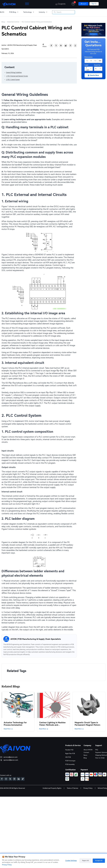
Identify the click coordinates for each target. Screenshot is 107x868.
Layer (86, 65)
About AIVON (88, 750)
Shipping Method (101, 755)
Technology (27, 12)
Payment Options (101, 752)
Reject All (86, 861)
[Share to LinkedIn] (61, 46)
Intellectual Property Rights (52, 788)
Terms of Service (72, 788)
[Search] (66, 12)
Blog (85, 758)
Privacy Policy (88, 788)
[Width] (87, 61)
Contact (86, 752)
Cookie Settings (71, 861)
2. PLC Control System (13, 80)
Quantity (97, 65)
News (85, 755)
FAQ (96, 750)
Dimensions (89, 57)
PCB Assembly (70, 764)
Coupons (60, 4)
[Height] (95, 61)
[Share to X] (56, 46)
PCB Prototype (70, 760)
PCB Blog (13, 12)
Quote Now (93, 75)
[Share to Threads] (70, 46)
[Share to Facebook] (51, 46)
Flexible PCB (69, 750)
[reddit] (66, 46)
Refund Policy (102, 788)
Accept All (99, 861)
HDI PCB (68, 757)
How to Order (100, 758)
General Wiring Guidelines (14, 72)
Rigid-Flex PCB (70, 753)
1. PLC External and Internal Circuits (17, 76)
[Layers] (89, 69)
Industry (42, 12)
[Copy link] (75, 46)
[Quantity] (98, 69)
